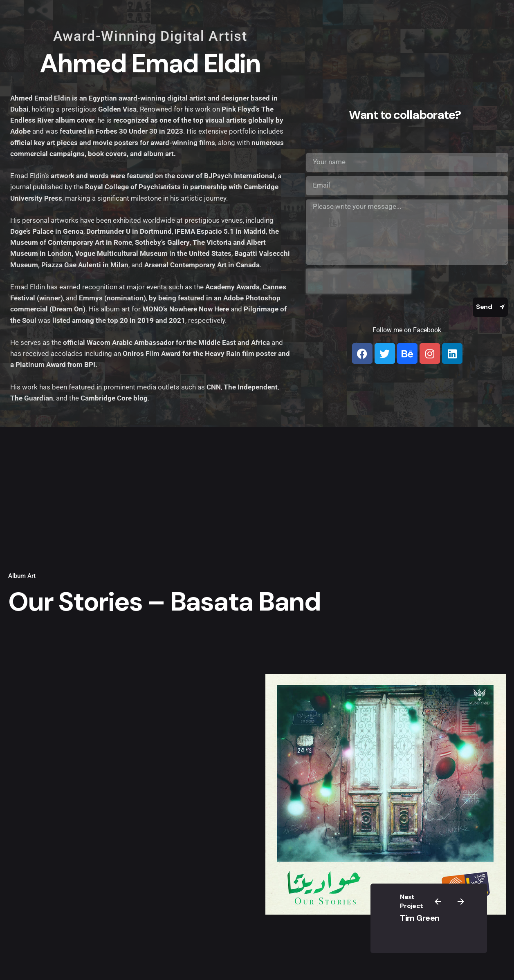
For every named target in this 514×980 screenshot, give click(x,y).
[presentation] (359, 281)
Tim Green (420, 918)
